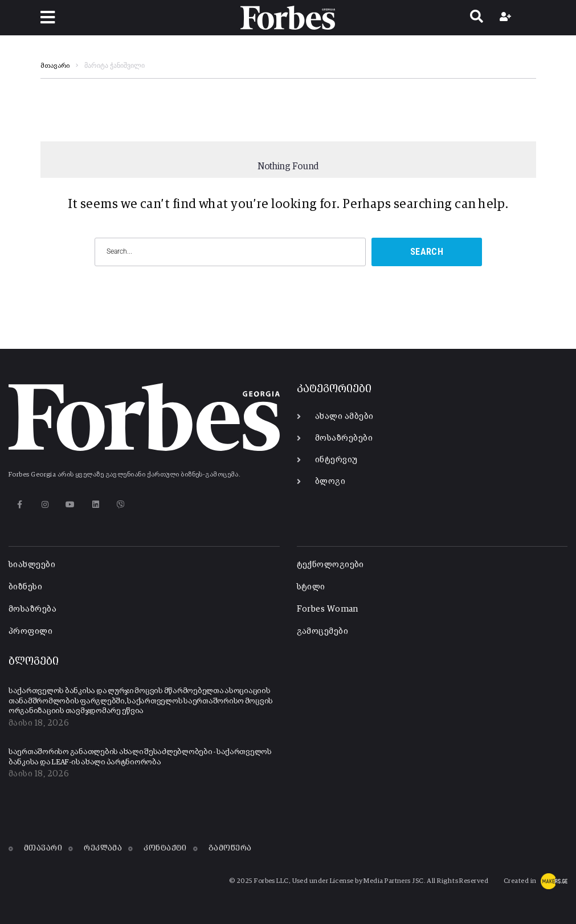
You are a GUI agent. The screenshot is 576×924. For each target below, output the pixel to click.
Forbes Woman (328, 609)
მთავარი (55, 66)
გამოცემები (323, 631)
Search (427, 252)
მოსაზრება (32, 609)
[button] (48, 17)
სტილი (311, 587)
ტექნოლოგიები (330, 565)
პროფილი (30, 631)
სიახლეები (32, 565)
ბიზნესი (25, 587)
